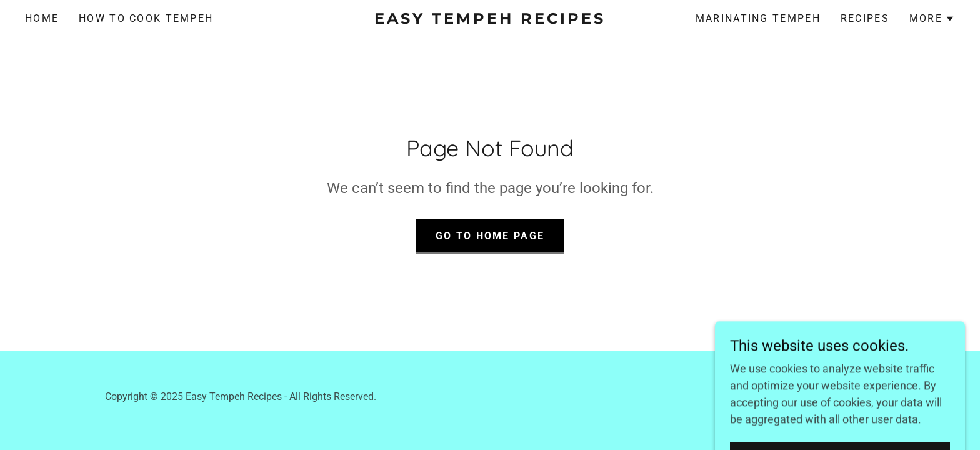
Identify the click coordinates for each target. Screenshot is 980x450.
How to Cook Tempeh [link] (146, 18)
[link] (490, 20)
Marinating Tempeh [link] (758, 18)
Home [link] (42, 18)
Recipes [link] (865, 18)
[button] (932, 19)
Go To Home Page (490, 236)
